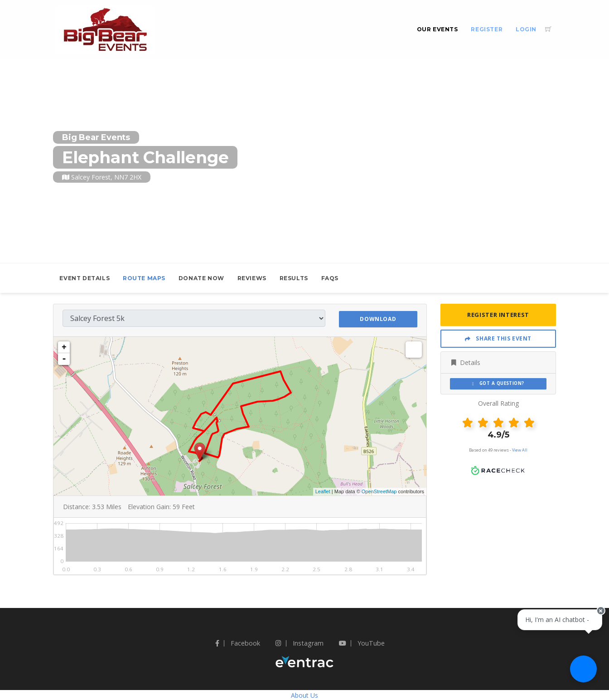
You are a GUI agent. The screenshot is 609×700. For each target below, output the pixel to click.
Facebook (238, 643)
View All (520, 450)
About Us (304, 695)
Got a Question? (498, 383)
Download (378, 318)
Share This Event (498, 338)
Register (487, 29)
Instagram (300, 643)
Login (526, 29)
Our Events (437, 29)
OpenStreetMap (379, 491)
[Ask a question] (582, 673)
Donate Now (201, 278)
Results (294, 278)
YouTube (362, 643)
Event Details (85, 278)
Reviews (252, 278)
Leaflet (323, 491)
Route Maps (144, 278)
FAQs (330, 278)
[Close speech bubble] (594, 631)
